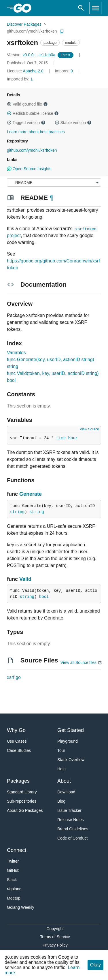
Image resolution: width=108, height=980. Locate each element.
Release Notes (71, 820)
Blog (61, 801)
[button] (9, 104)
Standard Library (22, 792)
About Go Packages (25, 810)
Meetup (14, 898)
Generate (31, 494)
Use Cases (17, 741)
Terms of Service (55, 937)
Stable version (73, 123)
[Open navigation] (95, 8)
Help (61, 769)
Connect (17, 850)
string (17, 512)
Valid (25, 579)
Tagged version (26, 123)
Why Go (16, 730)
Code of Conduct (72, 838)
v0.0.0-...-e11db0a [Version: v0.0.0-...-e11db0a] (32, 55)
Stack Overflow (71, 760)
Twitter (13, 861)
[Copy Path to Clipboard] (62, 31)
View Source (89, 429)
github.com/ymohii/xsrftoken (32, 31)
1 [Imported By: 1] (20, 79)
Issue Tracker (69, 810)
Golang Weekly (21, 907)
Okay (95, 965)
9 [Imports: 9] (64, 71)
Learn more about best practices (36, 132)
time (61, 438)
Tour (61, 750)
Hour (73, 438)
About (64, 781)
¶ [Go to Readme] (51, 198)
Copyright (55, 929)
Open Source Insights (29, 169)
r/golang (14, 889)
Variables (16, 353)
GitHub (13, 870)
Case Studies (19, 750)
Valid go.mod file (27, 104)
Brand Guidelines (73, 829)
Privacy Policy (55, 945)
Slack (12, 880)
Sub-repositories (22, 801)
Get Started (71, 730)
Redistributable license (33, 113)
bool (44, 597)
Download (66, 792)
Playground (68, 741)
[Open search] (81, 8)
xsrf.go (14, 677)
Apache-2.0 (33, 71)
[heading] (24, 8)
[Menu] (54, 182)
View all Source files (78, 662)
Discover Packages (24, 24)
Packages (18, 781)
